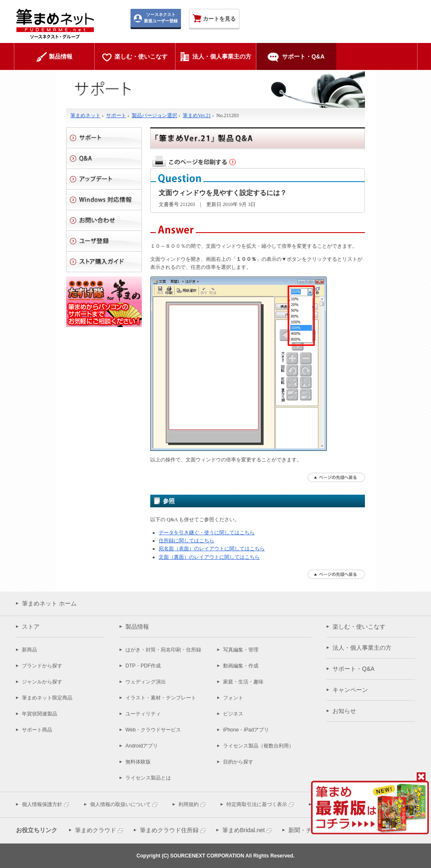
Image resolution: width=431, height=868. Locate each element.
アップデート (104, 179)
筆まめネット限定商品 (47, 698)
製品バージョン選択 (154, 115)
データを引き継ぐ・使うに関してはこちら (207, 533)
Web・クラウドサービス (153, 730)
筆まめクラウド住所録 (169, 830)
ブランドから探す (42, 666)
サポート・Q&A (354, 669)
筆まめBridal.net (243, 830)
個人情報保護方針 (42, 804)
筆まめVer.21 (197, 115)
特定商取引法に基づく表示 (257, 804)
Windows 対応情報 (104, 200)
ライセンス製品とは (148, 778)
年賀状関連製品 (40, 714)
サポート (116, 115)
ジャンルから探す (42, 682)
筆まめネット (85, 115)
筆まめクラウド (96, 830)
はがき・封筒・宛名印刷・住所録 (163, 650)
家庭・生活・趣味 (243, 682)
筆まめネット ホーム (49, 603)
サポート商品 (37, 730)
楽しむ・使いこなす (359, 627)
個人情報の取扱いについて (120, 804)
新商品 (29, 650)
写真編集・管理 (241, 650)
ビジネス (233, 714)
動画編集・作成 (241, 666)
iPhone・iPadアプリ (246, 730)
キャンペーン (350, 690)
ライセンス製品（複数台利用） (258, 746)
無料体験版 (138, 762)
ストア (31, 627)
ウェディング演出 (146, 682)
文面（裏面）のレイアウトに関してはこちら (209, 557)
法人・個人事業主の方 (362, 648)
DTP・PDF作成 (143, 666)
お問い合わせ (104, 220)
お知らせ (344, 711)
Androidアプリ (142, 746)
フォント (233, 698)
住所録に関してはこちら (186, 541)
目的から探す (238, 762)
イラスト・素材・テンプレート (161, 698)
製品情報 (137, 627)
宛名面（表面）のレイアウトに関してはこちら (212, 549)
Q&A (104, 158)
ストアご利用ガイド (104, 262)
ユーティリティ (143, 714)
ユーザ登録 (104, 241)
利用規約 (189, 804)
